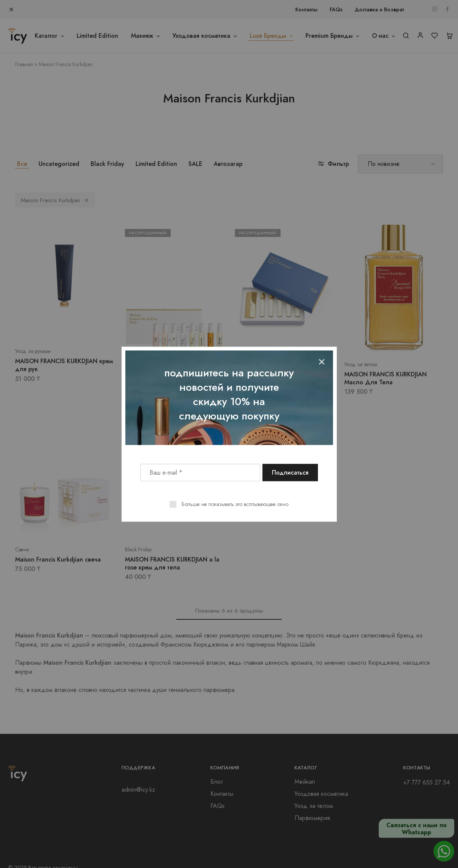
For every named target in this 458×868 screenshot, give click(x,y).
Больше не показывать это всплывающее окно (235, 504)
